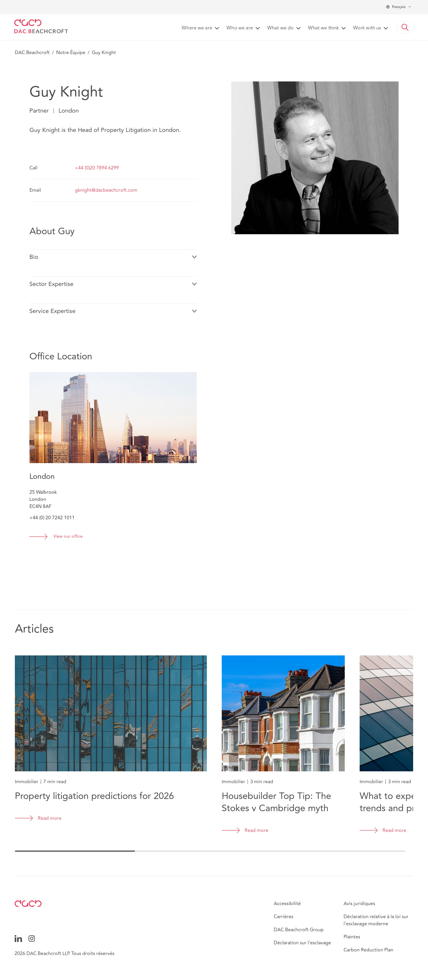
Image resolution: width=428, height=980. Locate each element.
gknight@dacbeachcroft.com (106, 190)
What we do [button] (280, 28)
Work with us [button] (367, 28)
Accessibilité (287, 904)
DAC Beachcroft (32, 53)
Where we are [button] (197, 28)
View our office (68, 537)
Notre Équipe (71, 53)
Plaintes (352, 937)
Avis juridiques (359, 904)
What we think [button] (323, 28)
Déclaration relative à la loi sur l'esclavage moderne (376, 920)
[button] (405, 27)
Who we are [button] (240, 28)
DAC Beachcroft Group (299, 930)
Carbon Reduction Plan (368, 950)
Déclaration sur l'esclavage (302, 943)
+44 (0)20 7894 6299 (97, 168)
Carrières (284, 917)
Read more (50, 818)
